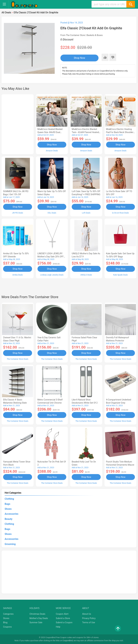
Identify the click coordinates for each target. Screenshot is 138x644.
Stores (6, 618)
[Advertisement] (18, 124)
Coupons (7, 627)
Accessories (11, 514)
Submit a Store (63, 618)
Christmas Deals (37, 614)
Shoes (8, 509)
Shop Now (80, 58)
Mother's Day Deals (39, 618)
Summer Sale (36, 622)
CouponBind (68, 641)
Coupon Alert (62, 614)
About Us (87, 614)
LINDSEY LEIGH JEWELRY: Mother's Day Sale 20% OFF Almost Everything (51, 257)
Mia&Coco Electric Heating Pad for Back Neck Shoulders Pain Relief (120, 132)
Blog (5, 622)
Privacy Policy (89, 618)
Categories (8, 614)
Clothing (9, 499)
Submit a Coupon (64, 622)
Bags (7, 504)
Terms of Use (89, 622)
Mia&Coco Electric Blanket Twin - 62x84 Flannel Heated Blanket (85, 132)
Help (58, 627)
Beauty (9, 519)
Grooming (10, 544)
